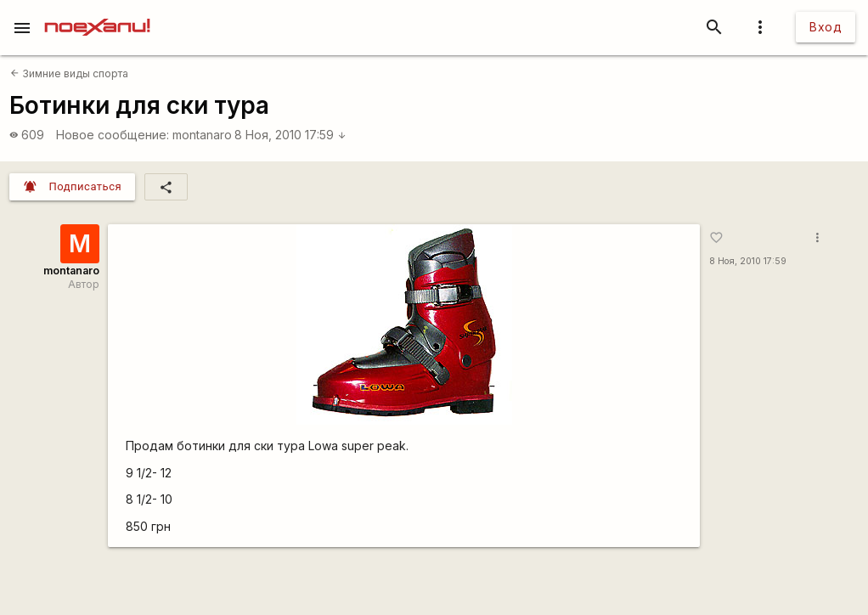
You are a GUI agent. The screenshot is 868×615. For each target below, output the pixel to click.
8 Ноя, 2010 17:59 (290, 135)
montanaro (202, 135)
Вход (826, 27)
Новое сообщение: (113, 135)
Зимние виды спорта (69, 73)
